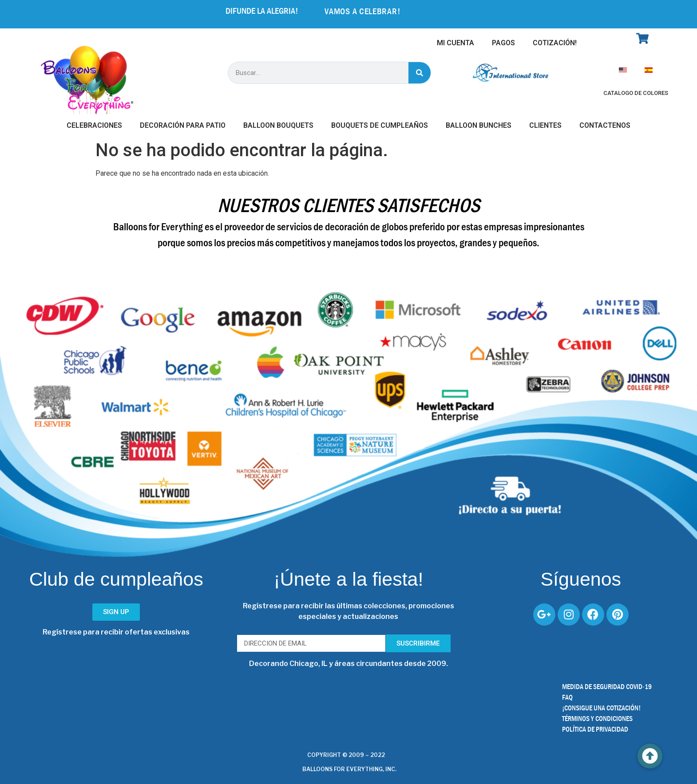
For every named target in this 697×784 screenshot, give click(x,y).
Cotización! (555, 43)
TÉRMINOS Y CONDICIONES (597, 719)
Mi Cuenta (455, 43)
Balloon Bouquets (278, 125)
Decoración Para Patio (183, 125)
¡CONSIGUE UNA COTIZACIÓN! (601, 708)
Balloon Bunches (479, 125)
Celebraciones (94, 125)
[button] (650, 756)
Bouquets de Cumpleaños (380, 125)
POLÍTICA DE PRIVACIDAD (595, 729)
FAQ (567, 697)
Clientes (545, 125)
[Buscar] (420, 73)
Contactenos (605, 125)
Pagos (503, 43)
